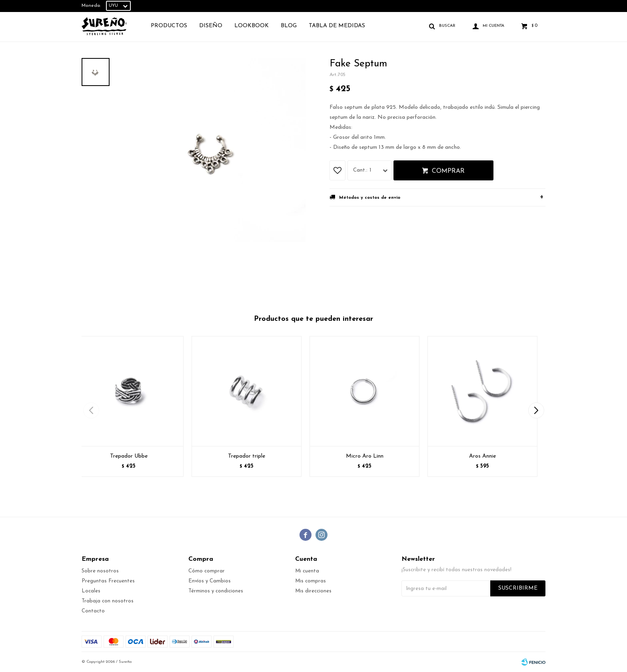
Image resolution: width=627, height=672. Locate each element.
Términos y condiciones (216, 591)
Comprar (448, 171)
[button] (536, 410)
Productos (169, 26)
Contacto (93, 611)
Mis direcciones (313, 591)
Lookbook (252, 26)
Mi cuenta (307, 571)
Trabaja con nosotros (108, 601)
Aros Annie (482, 456)
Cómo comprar (207, 571)
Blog (289, 26)
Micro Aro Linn (365, 456)
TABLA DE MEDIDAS (337, 26)
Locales (91, 591)
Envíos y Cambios (210, 581)
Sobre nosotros (100, 571)
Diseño (211, 26)
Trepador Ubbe (129, 456)
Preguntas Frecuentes (108, 581)
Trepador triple (247, 456)
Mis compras (311, 581)
